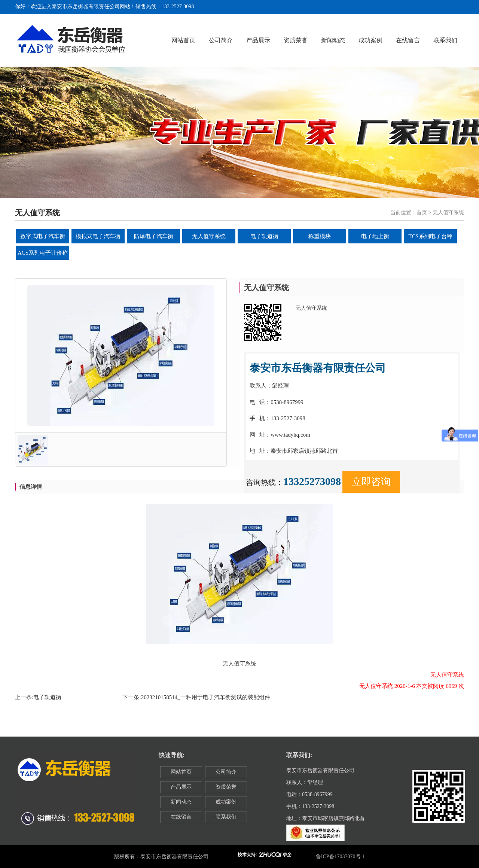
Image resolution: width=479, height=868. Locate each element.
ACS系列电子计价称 (43, 253)
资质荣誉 (296, 40)
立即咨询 (371, 482)
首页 (422, 213)
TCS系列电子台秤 (430, 236)
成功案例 (370, 40)
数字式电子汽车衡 (43, 236)
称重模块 (320, 236)
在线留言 (408, 40)
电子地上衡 (375, 236)
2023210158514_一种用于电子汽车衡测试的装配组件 (206, 697)
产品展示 (258, 40)
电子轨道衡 (264, 236)
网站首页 (183, 40)
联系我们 (445, 40)
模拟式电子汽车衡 (98, 236)
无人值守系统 (209, 236)
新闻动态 (333, 40)
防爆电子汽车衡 (154, 236)
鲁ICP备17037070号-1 (340, 857)
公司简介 (221, 40)
